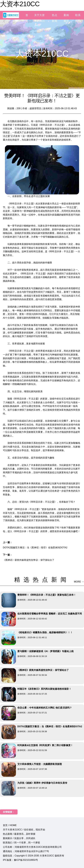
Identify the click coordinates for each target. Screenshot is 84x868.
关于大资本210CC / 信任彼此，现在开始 (24, 830)
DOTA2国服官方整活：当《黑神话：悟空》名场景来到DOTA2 (35, 548)
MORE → (79, 582)
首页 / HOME (10, 825)
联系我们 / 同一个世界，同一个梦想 (21, 843)
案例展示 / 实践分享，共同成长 (19, 838)
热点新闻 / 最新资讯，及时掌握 (19, 834)
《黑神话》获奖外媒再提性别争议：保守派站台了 (29, 560)
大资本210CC (20, 4)
